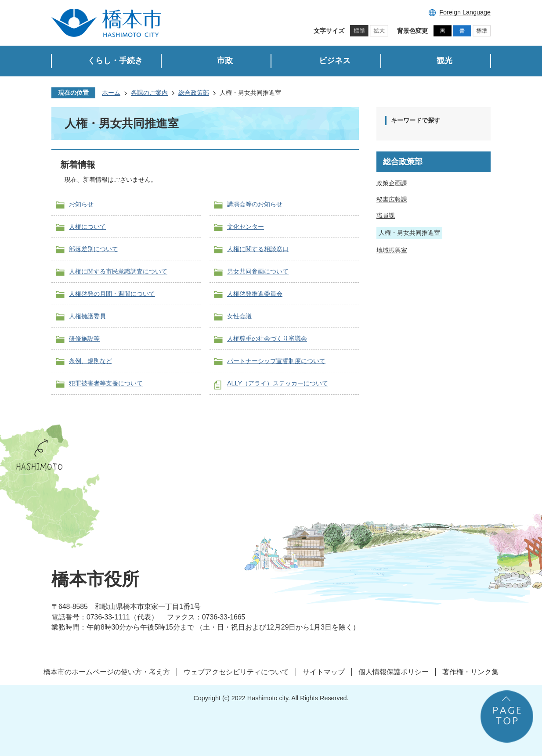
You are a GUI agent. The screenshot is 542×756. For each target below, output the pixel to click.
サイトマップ (324, 672)
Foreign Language (465, 12)
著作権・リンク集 (470, 672)
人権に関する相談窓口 (258, 249)
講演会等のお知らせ (255, 204)
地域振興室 (392, 250)
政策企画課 (392, 183)
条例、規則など (90, 361)
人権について (87, 227)
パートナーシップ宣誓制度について (276, 361)
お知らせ (81, 204)
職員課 (386, 216)
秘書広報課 (392, 199)
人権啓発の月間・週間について (112, 294)
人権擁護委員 (87, 316)
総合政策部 (194, 93)
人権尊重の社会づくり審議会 (267, 338)
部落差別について (94, 249)
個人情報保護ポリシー (394, 672)
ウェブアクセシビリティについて (236, 672)
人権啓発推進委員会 (255, 294)
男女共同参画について (258, 271)
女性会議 (239, 316)
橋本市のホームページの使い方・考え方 (107, 672)
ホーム (111, 93)
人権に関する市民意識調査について (118, 271)
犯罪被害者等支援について (106, 383)
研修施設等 (84, 338)
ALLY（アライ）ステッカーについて (278, 383)
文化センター (246, 227)
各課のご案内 (149, 93)
